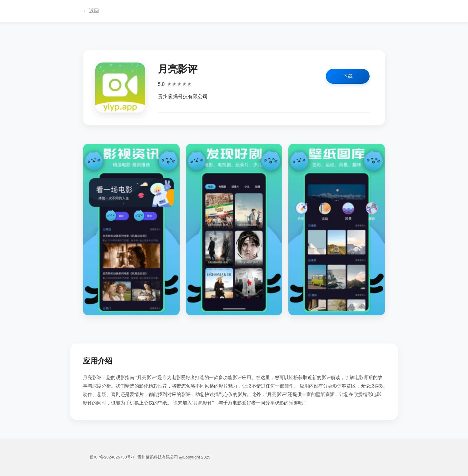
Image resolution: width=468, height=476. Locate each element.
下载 (348, 76)
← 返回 (91, 11)
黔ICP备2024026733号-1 (112, 457)
